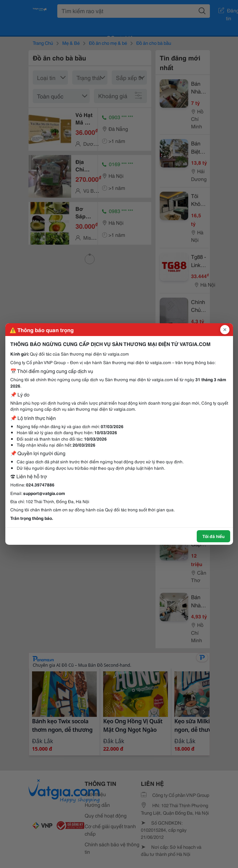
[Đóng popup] (225, 330)
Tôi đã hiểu (213, 536)
